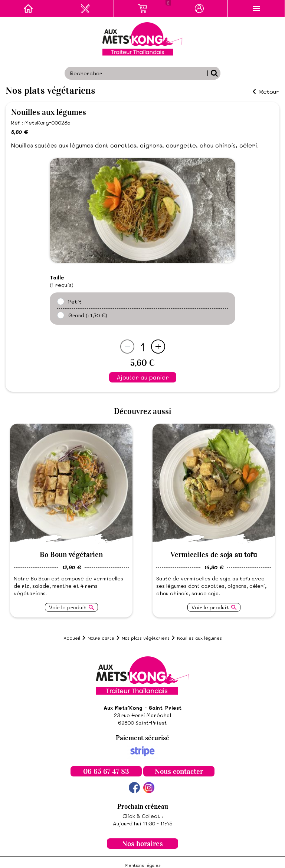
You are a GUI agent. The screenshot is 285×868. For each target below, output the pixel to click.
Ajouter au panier (143, 377)
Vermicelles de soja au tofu (214, 554)
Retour (269, 92)
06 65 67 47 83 (106, 771)
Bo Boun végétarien (71, 554)
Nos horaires (142, 844)
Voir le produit (68, 607)
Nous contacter (179, 771)
